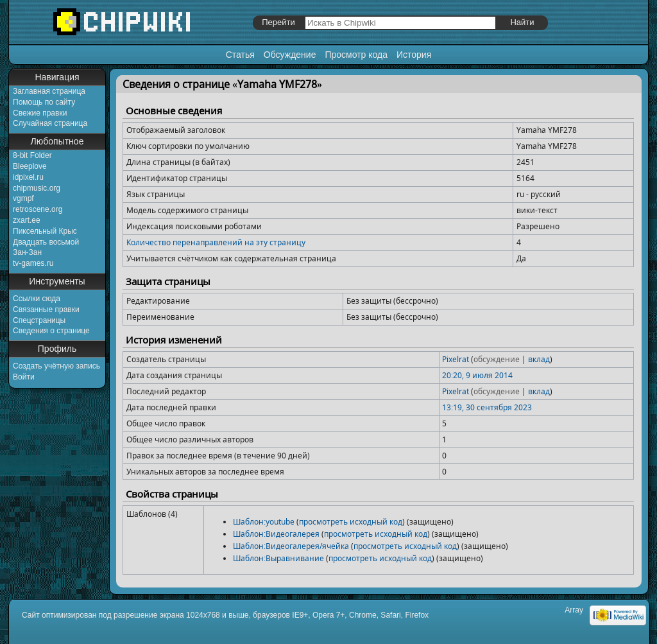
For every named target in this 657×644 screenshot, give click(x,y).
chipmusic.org (37, 188)
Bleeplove (30, 166)
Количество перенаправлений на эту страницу (216, 242)
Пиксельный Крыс (45, 231)
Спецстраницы (39, 320)
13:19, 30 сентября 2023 (487, 407)
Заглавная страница (49, 91)
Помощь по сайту (44, 102)
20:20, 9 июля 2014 (477, 375)
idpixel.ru (28, 177)
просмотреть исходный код (351, 522)
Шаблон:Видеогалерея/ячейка (291, 546)
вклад (539, 359)
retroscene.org (38, 209)
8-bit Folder (32, 155)
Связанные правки (46, 309)
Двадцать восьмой (46, 242)
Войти (24, 377)
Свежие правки (40, 113)
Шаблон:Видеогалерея (276, 534)
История (414, 55)
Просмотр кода (356, 55)
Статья (240, 55)
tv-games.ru (33, 263)
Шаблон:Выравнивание (278, 558)
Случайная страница (50, 123)
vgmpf (23, 198)
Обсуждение (290, 55)
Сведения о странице (51, 331)
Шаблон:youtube (264, 522)
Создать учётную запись (56, 366)
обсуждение (497, 359)
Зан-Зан (27, 252)
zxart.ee (27, 220)
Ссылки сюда (37, 299)
